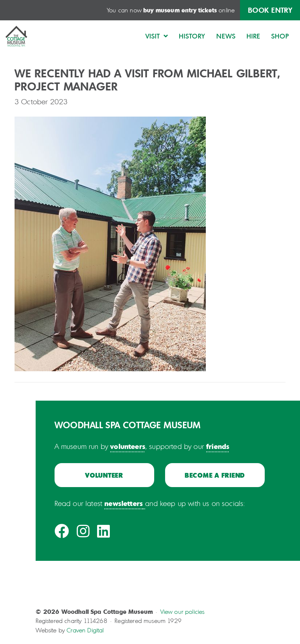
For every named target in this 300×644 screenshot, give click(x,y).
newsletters (124, 503)
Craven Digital (85, 630)
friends (218, 446)
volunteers (128, 446)
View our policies (183, 612)
